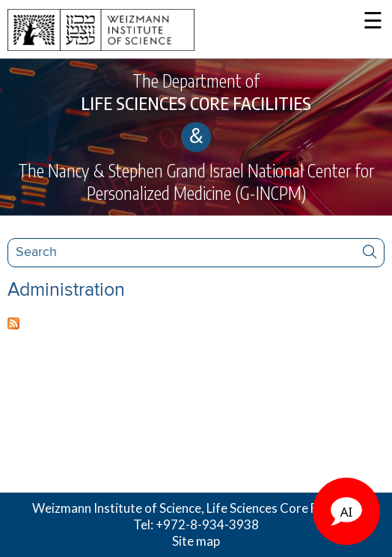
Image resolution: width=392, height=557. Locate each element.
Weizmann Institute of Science (117, 508)
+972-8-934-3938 (207, 524)
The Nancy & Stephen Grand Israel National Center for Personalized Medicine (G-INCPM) (196, 182)
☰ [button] (373, 22)
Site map (196, 541)
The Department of (196, 92)
